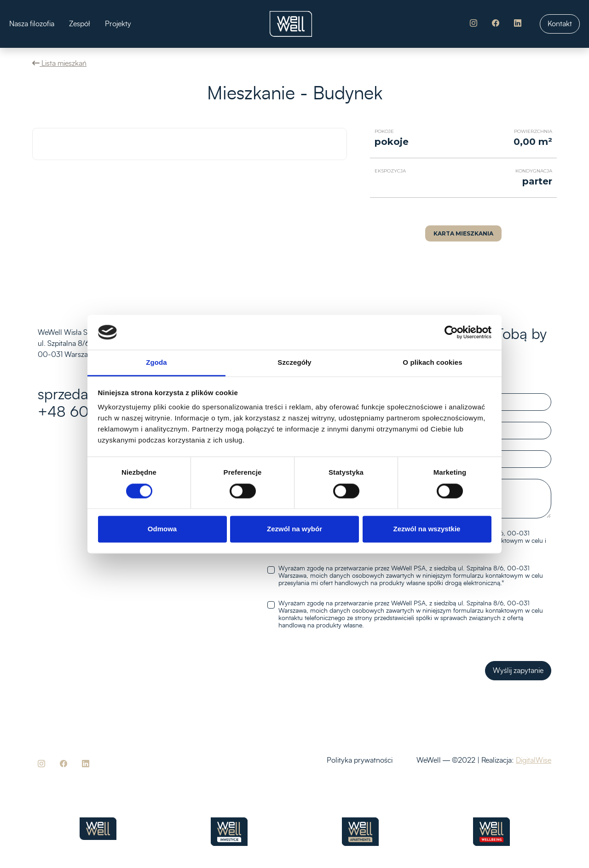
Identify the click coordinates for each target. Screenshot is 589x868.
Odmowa (162, 529)
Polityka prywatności (360, 760)
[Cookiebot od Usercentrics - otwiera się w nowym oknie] (451, 332)
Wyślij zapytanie (518, 671)
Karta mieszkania (463, 233)
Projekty (118, 24)
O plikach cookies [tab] (432, 363)
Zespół (80, 24)
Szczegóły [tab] (294, 363)
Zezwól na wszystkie (427, 529)
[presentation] (326, 671)
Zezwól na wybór (294, 529)
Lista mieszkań (59, 63)
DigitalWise (534, 760)
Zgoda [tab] (156, 363)
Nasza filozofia (32, 24)
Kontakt (560, 24)
